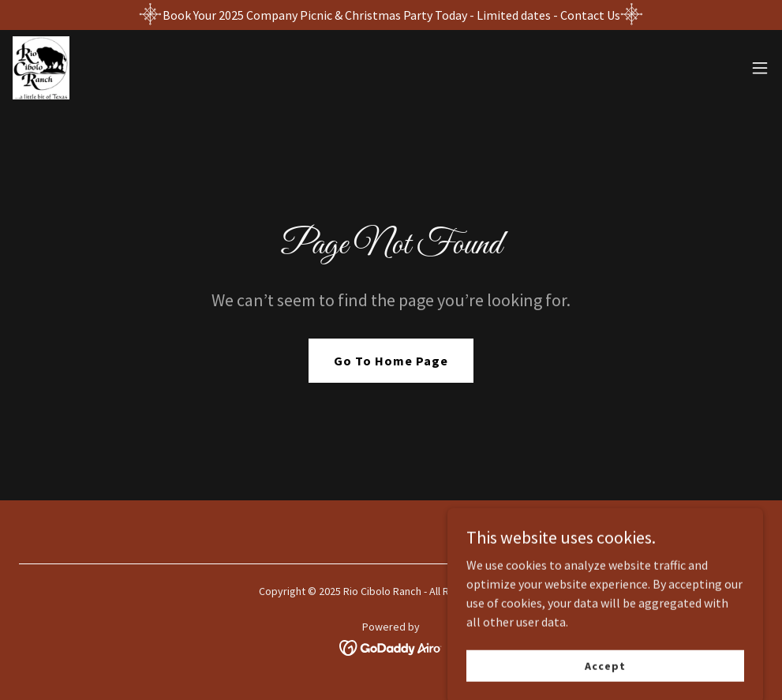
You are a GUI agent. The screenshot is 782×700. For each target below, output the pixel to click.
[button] (760, 68)
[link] (41, 68)
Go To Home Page (391, 361)
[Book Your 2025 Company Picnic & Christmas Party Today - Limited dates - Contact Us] (391, 15)
